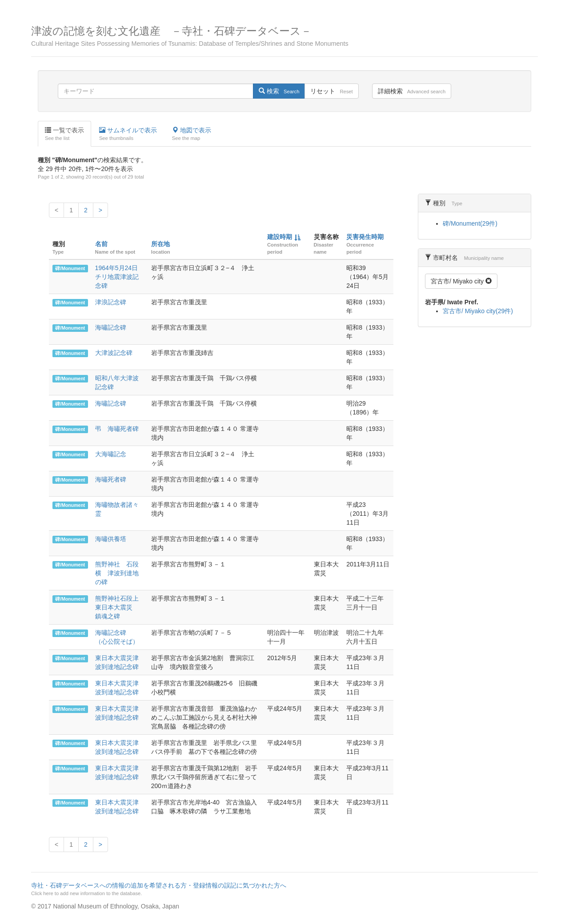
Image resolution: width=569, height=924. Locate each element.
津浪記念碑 (111, 302)
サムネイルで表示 (128, 134)
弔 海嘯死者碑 (117, 429)
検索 (279, 91)
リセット (331, 91)
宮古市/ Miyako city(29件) (478, 311)
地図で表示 (192, 134)
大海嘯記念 (111, 454)
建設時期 (280, 237)
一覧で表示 (64, 134)
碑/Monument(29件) (470, 223)
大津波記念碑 (114, 353)
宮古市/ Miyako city (461, 281)
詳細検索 (412, 91)
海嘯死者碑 (111, 479)
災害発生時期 (365, 237)
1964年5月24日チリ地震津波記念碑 (117, 277)
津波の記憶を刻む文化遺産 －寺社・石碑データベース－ (284, 36)
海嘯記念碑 (111, 327)
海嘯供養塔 (111, 539)
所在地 (160, 244)
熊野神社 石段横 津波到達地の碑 (117, 573)
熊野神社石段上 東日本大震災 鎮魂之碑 (120, 607)
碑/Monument (70, 268)
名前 (101, 244)
